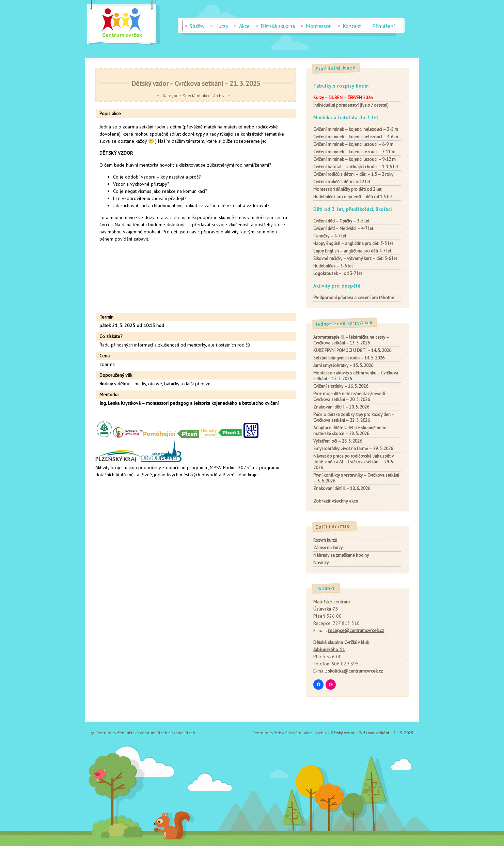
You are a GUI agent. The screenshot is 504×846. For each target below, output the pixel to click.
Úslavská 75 (326, 609)
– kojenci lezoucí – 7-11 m (354, 152)
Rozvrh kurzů (325, 540)
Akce (244, 26)
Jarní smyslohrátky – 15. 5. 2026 (343, 365)
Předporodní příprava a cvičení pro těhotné (354, 298)
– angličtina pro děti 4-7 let (352, 251)
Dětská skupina (278, 26)
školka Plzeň (183, 733)
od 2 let (342, 182)
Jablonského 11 (329, 649)
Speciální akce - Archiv (204, 96)
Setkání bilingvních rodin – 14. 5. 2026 (349, 358)
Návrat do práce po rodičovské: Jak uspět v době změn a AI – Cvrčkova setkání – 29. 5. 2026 (353, 462)
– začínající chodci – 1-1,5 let (356, 167)
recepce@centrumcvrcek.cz (356, 630)
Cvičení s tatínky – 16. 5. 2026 (341, 386)
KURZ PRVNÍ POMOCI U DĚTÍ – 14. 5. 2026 (352, 350)
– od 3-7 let (338, 273)
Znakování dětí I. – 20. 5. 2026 (341, 407)
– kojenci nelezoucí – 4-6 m (356, 137)
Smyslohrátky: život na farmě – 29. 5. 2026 (353, 449)
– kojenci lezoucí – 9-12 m (355, 159)
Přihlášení (384, 26)
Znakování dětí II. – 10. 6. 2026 (342, 488)
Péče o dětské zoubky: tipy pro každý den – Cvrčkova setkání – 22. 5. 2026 (354, 417)
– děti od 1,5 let (353, 197)
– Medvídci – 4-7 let (343, 228)
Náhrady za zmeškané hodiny (341, 555)
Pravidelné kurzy (336, 68)
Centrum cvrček (267, 733)
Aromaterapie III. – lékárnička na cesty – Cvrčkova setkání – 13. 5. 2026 (351, 340)
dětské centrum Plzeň (147, 733)
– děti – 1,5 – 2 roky (353, 174)
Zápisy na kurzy (328, 548)
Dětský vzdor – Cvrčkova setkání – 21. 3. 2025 (196, 83)
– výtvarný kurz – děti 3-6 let (355, 258)
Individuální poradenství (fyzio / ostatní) (351, 105)
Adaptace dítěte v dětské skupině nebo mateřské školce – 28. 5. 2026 (350, 431)
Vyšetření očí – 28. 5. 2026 (338, 441)
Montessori (319, 26)
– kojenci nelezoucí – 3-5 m (356, 129)
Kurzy (222, 26)
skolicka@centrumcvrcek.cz (356, 671)
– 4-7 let (330, 236)
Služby (197, 26)
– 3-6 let (333, 266)
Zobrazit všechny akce (336, 501)
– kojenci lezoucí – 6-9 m (353, 144)
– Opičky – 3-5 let (341, 221)
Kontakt (352, 26)
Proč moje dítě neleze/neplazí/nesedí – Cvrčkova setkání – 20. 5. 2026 (351, 397)
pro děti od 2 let (347, 189)
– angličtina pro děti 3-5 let (353, 243)
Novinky (321, 563)
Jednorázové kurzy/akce (344, 324)
